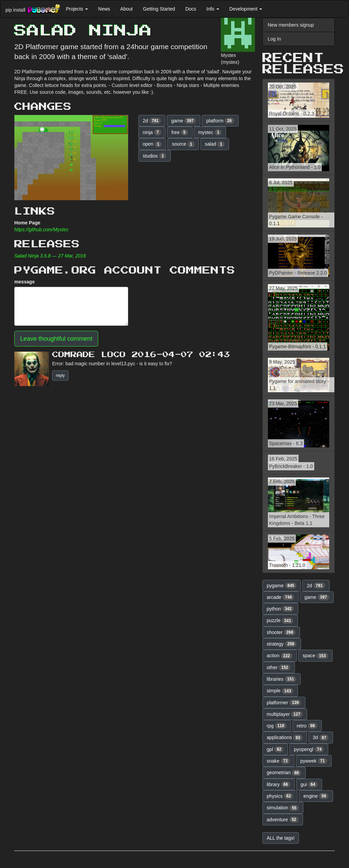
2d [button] (152, 121)
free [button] (180, 132)
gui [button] (309, 784)
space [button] (315, 656)
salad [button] (215, 144)
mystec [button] (210, 132)
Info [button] (213, 9)
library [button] (279, 784)
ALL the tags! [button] (281, 838)
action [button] (280, 656)
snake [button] (279, 761)
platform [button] (220, 121)
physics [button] (280, 796)
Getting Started (159, 9)
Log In (275, 39)
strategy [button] (282, 644)
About (127, 9)
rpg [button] (277, 726)
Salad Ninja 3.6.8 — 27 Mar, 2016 (50, 256)
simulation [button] (283, 808)
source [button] (183, 144)
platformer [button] (284, 703)
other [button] (279, 667)
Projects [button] (77, 9)
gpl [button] (275, 749)
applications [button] (285, 738)
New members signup (291, 25)
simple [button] (280, 691)
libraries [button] (282, 679)
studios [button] (155, 156)
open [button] (152, 144)
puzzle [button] (280, 621)
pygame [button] (282, 586)
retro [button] (307, 726)
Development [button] (246, 9)
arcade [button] (281, 597)
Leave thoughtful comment (56, 339)
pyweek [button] (314, 761)
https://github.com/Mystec (41, 230)
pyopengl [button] (309, 749)
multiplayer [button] (285, 714)
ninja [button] (152, 132)
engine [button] (316, 796)
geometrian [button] (284, 773)
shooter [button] (281, 632)
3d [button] (321, 738)
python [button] (280, 609)
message (25, 282)
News (104, 9)
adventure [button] (283, 820)
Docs (191, 9)
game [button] (184, 121)
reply (60, 376)
